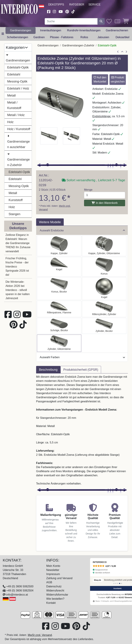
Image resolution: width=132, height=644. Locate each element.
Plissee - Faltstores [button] (62, 37)
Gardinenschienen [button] (117, 30)
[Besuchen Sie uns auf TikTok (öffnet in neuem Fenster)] (73, 11)
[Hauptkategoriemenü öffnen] (3, 34)
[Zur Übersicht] (122, 52)
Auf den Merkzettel (100, 79)
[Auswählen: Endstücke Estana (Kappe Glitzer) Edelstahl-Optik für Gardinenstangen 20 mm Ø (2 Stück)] (104, 246)
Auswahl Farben (82, 357)
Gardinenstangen (18, 57)
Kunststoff (16, 200)
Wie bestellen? (55, 599)
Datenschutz (54, 586)
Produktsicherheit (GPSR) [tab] (81, 370)
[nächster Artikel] (126, 52)
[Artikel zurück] (118, 52)
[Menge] (105, 195)
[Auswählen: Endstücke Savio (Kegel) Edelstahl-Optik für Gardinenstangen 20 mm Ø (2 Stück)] (59, 267)
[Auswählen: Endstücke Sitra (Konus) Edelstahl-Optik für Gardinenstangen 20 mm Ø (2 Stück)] (104, 267)
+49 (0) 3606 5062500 (20, 586)
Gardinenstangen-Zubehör (18, 159)
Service (95, 5)
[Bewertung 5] (122, 583)
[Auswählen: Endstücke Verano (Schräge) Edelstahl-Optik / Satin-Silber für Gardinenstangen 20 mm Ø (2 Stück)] (59, 326)
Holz (10, 122)
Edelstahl (14, 74)
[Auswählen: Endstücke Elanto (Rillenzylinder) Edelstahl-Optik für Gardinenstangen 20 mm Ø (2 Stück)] (104, 309)
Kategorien (17, 47)
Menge (88, 190)
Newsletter (53, 570)
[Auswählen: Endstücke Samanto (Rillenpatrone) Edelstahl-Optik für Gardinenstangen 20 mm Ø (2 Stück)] (59, 309)
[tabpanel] (82, 430)
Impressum (53, 574)
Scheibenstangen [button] (18, 37)
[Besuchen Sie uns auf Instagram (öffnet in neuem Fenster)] (54, 11)
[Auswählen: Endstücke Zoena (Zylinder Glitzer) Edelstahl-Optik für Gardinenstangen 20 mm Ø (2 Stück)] (59, 343)
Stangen (15, 214)
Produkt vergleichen (118, 79)
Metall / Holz (16, 115)
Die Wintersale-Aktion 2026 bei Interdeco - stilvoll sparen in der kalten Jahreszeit (18, 290)
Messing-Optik (17, 81)
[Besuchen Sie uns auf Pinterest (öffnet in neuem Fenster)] (67, 11)
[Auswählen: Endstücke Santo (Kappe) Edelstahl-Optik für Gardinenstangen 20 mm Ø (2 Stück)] (59, 246)
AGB (49, 582)
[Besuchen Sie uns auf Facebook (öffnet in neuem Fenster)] (49, 11)
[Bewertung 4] (120, 583)
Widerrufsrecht (55, 591)
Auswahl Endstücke (82, 230)
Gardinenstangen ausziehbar (18, 141)
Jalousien (103, 37)
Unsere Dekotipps (18, 226)
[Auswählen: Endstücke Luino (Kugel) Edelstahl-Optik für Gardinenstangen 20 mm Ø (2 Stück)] (104, 289)
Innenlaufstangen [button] (51, 30)
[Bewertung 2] (116, 583)
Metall (11, 95)
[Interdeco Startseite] (19, 9)
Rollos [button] (84, 37)
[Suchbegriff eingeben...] (71, 21)
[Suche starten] (101, 21)
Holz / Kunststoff (19, 129)
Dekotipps (56, 5)
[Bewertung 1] (114, 583)
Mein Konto (53, 566)
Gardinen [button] (39, 37)
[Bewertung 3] (118, 583)
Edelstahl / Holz (18, 88)
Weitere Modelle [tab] (50, 222)
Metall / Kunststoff (14, 105)
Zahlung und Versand (59, 578)
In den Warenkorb (105, 203)
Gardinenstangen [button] (21, 30)
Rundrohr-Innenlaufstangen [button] (84, 30)
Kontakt (51, 603)
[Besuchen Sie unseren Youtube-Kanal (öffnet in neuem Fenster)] (61, 11)
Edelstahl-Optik (18, 67)
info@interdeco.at (17, 595)
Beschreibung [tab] (48, 370)
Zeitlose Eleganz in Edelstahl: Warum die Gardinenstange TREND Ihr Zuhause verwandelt (18, 243)
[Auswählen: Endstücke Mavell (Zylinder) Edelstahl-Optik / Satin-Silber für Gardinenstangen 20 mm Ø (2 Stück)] (104, 326)
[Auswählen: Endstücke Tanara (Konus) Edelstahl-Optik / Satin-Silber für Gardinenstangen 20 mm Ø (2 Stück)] (59, 289)
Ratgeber (77, 5)
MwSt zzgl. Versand (40, 635)
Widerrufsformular (57, 595)
